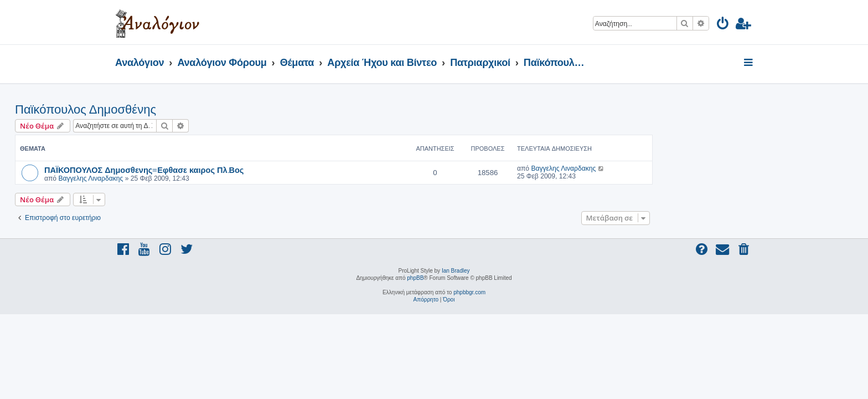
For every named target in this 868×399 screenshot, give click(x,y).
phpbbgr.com (469, 292)
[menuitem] (723, 25)
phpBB (415, 278)
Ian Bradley (456, 271)
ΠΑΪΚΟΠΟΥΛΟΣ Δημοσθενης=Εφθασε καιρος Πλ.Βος (244, 170)
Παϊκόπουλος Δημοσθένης (186, 109)
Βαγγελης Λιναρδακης (191, 178)
